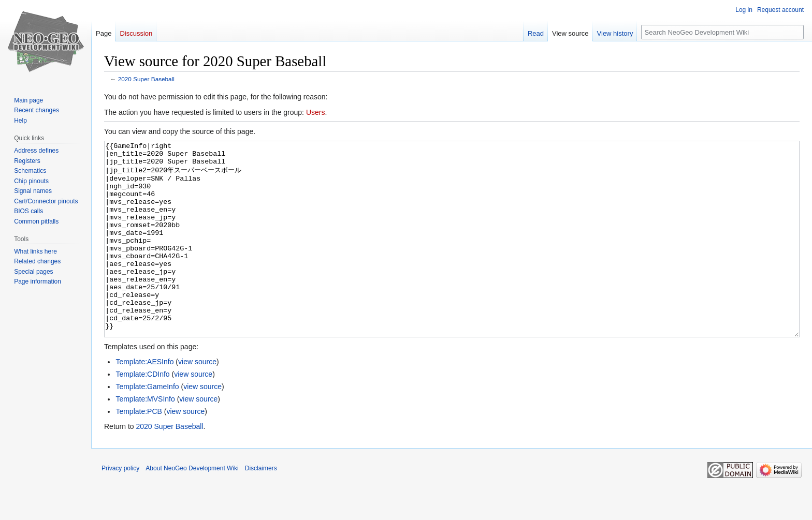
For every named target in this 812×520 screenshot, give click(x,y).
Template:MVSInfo (145, 438)
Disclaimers (261, 507)
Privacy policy (120, 507)
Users (316, 112)
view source (197, 400)
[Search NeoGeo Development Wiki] (722, 32)
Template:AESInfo (144, 400)
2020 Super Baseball (146, 79)
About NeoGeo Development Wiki (192, 507)
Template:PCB (139, 450)
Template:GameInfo (147, 425)
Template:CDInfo (142, 413)
